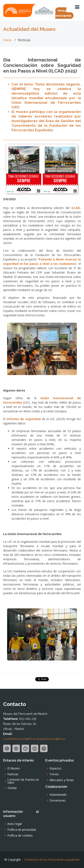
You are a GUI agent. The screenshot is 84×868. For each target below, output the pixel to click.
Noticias (13, 774)
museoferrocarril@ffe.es (19, 739)
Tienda (12, 788)
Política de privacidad (22, 830)
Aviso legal (15, 824)
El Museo (14, 768)
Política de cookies (20, 835)
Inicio (7, 40)
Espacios (55, 768)
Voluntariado (58, 795)
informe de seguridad (24, 419)
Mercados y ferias (62, 780)
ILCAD (76, 208)
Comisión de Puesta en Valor (23, 781)
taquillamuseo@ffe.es (51, 739)
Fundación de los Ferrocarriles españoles (52, 860)
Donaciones (58, 800)
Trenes (54, 774)
